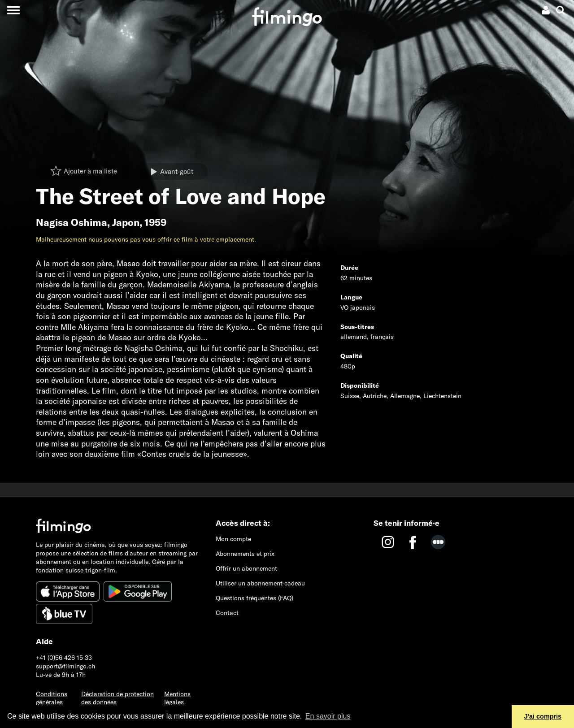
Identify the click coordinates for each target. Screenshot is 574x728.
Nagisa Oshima (72, 222)
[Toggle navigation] (13, 10)
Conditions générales (52, 698)
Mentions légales (177, 698)
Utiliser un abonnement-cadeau (260, 583)
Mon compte (233, 539)
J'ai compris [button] (543, 716)
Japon (126, 222)
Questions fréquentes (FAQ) (254, 598)
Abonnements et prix (245, 554)
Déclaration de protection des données (117, 698)
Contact (227, 613)
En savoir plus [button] (328, 716)
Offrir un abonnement (246, 568)
